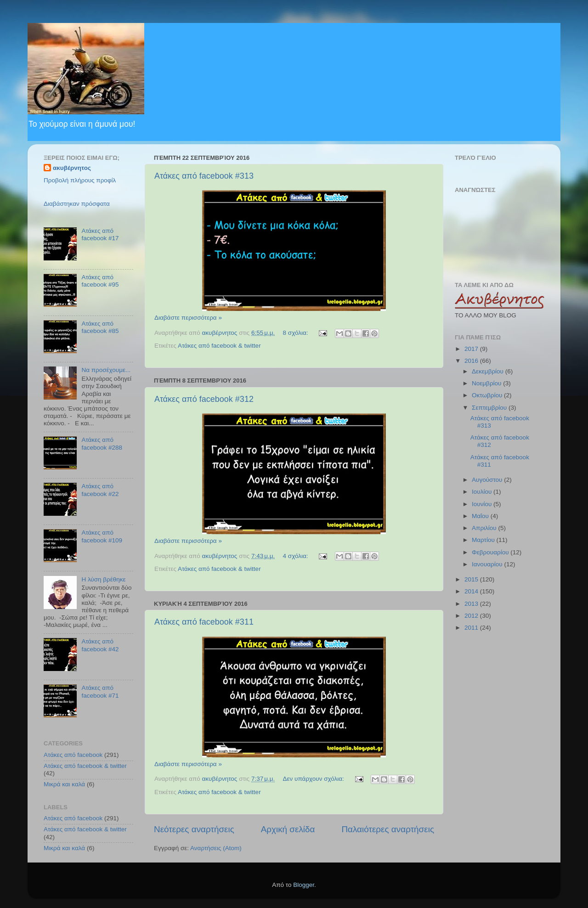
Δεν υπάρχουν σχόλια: (314, 779)
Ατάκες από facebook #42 (100, 645)
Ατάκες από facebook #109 (102, 536)
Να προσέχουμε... (106, 370)
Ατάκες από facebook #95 (100, 281)
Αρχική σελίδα (288, 829)
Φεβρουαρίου (491, 552)
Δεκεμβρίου (489, 371)
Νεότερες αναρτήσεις (194, 829)
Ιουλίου (483, 492)
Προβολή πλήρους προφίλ (80, 180)
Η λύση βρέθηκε (103, 579)
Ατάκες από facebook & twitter (219, 346)
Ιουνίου (483, 504)
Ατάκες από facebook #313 (204, 176)
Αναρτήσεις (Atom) (216, 848)
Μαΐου (481, 516)
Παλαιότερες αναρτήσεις (388, 829)
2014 (472, 591)
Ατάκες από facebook (73, 755)
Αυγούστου (488, 480)
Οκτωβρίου (488, 395)
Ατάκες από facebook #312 (204, 399)
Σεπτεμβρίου (490, 408)
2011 (472, 628)
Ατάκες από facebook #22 (100, 490)
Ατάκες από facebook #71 (100, 691)
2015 (472, 579)
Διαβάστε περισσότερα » (188, 318)
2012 (472, 616)
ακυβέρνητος (72, 168)
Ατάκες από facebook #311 (204, 622)
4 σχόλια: (297, 556)
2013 (472, 604)
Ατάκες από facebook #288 (102, 443)
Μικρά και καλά (64, 784)
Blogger (304, 885)
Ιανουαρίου (488, 564)
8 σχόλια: (297, 333)
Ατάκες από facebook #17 (100, 234)
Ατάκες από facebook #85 (100, 327)
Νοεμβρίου (487, 383)
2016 (472, 361)
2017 (472, 349)
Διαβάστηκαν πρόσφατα (77, 204)
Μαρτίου (484, 540)
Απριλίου (485, 528)
